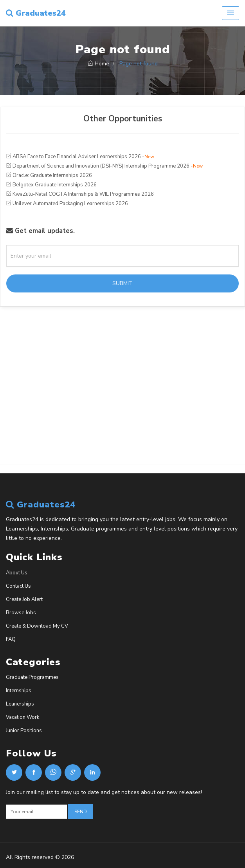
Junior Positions (24, 731)
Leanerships (20, 704)
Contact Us (18, 586)
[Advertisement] (122, 401)
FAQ (11, 639)
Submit (122, 283)
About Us (17, 573)
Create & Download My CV (37, 626)
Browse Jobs (21, 613)
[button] (231, 13)
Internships (19, 691)
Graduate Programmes (32, 677)
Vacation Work (23, 717)
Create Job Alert (24, 599)
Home (98, 64)
